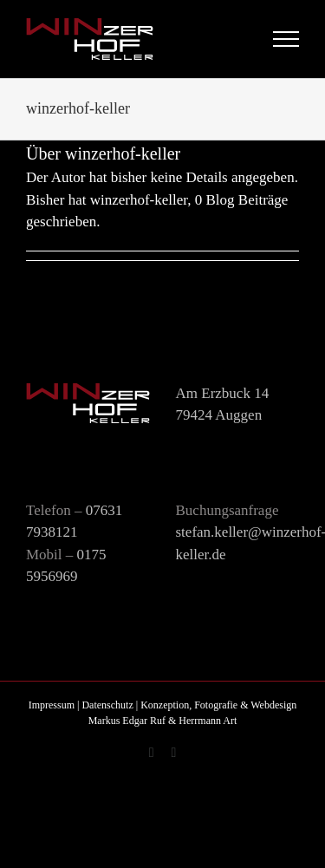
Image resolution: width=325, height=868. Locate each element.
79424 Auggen (219, 415)
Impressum (52, 705)
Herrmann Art (208, 721)
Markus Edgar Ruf (127, 721)
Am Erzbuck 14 (223, 393)
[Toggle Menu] (286, 39)
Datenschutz (107, 705)
